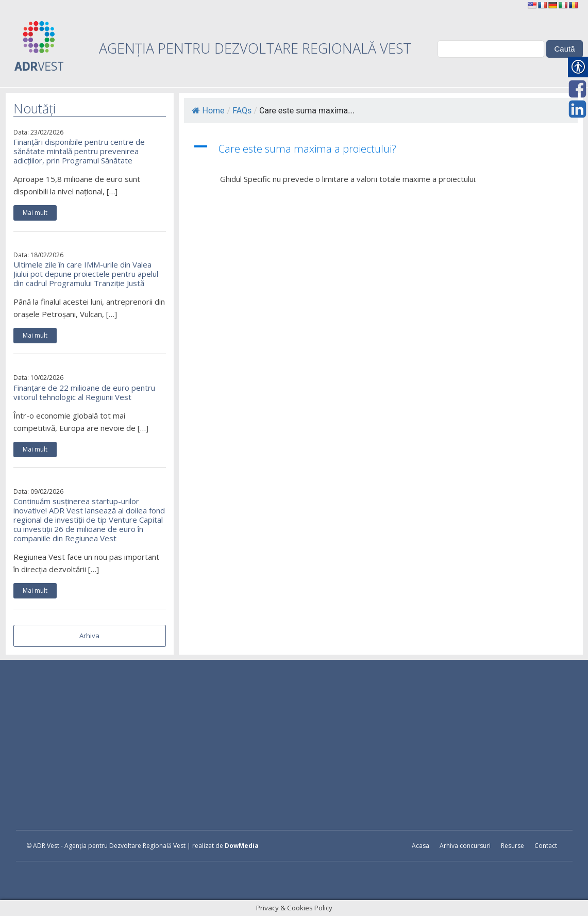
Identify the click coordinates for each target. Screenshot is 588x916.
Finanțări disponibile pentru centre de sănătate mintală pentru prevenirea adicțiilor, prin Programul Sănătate (79, 151)
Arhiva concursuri (465, 846)
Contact (546, 846)
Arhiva (89, 636)
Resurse (513, 846)
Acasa (421, 846)
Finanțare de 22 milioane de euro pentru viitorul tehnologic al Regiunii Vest (84, 392)
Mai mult (35, 213)
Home (208, 111)
